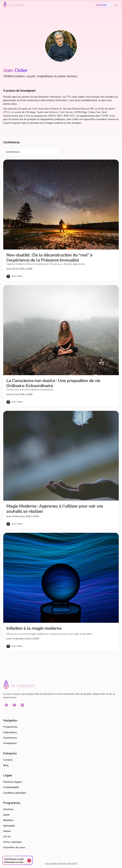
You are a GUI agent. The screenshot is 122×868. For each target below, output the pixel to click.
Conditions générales (15, 793)
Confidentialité (11, 787)
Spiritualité (9, 826)
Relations (8, 820)
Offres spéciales (12, 842)
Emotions (8, 809)
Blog (6, 765)
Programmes (10, 727)
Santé (6, 815)
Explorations (10, 732)
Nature (7, 831)
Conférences (10, 738)
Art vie (7, 837)
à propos (8, 760)
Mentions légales (13, 782)
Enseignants (10, 743)
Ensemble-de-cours (14, 847)
